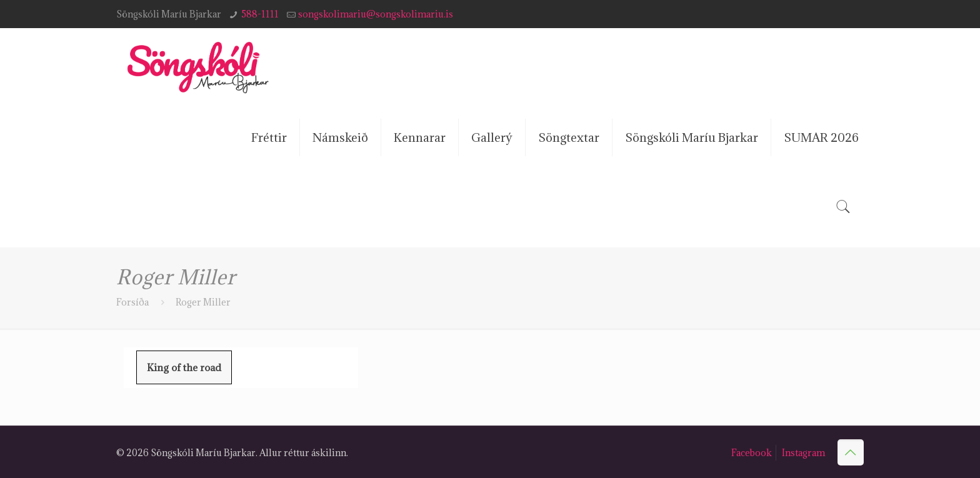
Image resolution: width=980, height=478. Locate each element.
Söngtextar (569, 137)
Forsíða (132, 302)
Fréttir (269, 137)
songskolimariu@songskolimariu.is (376, 14)
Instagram (803, 453)
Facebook (752, 453)
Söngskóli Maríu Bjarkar (692, 137)
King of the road (184, 367)
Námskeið (340, 137)
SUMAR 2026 (821, 137)
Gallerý (492, 137)
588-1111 (260, 14)
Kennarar (420, 137)
